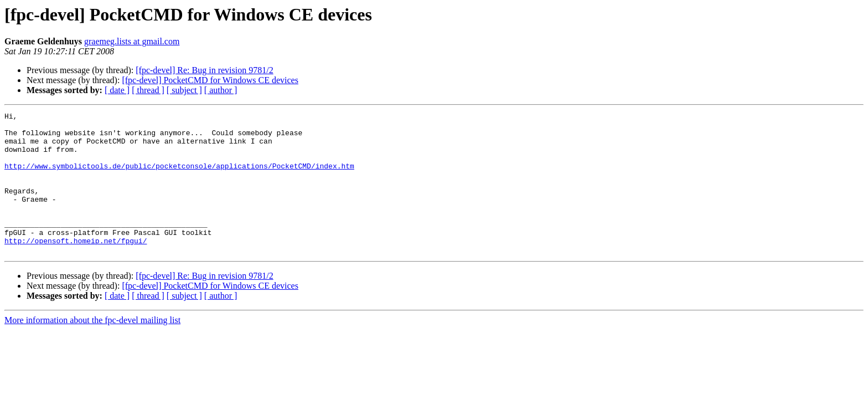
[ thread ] (148, 90)
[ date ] (117, 90)
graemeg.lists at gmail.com (132, 41)
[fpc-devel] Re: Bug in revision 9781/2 (204, 70)
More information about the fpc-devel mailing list (92, 348)
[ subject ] (184, 90)
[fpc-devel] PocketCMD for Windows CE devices (210, 80)
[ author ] (221, 90)
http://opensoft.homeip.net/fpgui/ (76, 267)
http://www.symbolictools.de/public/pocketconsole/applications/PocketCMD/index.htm (179, 177)
